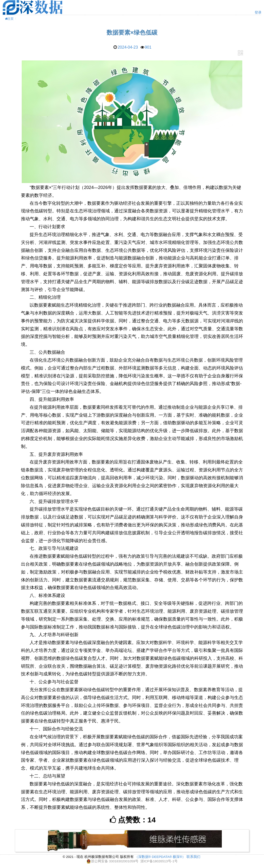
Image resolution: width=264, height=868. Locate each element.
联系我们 (193, 857)
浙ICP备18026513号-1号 (159, 861)
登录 (258, 12)
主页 (9, 19)
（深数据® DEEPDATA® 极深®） (160, 857)
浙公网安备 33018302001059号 (115, 861)
